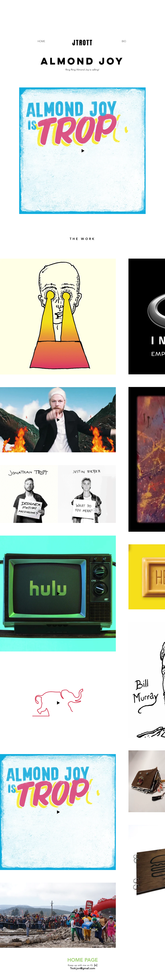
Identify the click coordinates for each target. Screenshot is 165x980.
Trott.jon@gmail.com (83, 968)
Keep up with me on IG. (82, 965)
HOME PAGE (83, 960)
